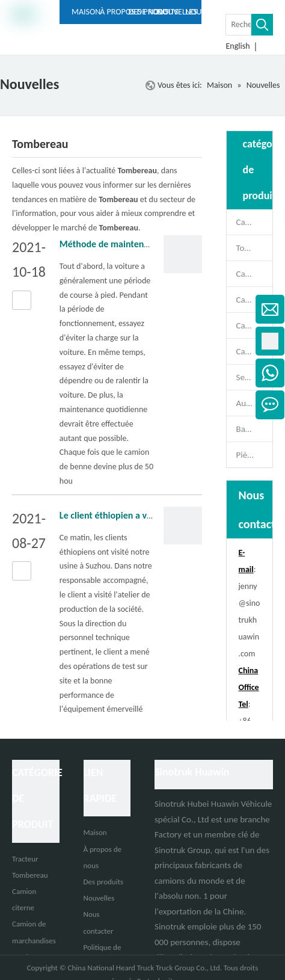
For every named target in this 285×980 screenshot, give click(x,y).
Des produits (104, 882)
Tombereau (255, 248)
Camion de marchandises (255, 325)
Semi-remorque (255, 377)
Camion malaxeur (255, 274)
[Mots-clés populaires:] (262, 25)
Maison (95, 832)
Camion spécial (255, 351)
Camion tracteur (255, 222)
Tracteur (25, 859)
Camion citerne (255, 300)
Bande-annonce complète (255, 429)
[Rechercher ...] (238, 25)
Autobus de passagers (255, 403)
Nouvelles (99, 898)
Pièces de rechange (255, 455)
